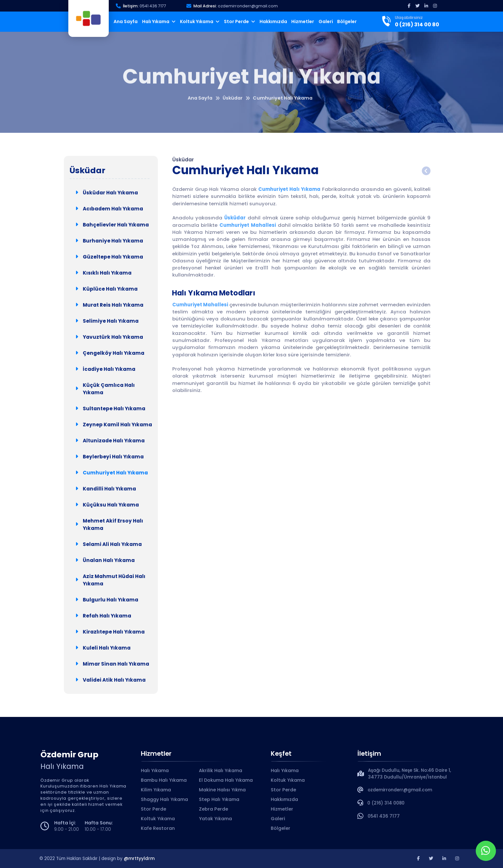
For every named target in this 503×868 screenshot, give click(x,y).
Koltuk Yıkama (200, 21)
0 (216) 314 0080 (386, 803)
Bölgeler (347, 21)
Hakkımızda (273, 21)
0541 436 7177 (153, 6)
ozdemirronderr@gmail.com (248, 6)
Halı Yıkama (159, 21)
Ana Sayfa (126, 21)
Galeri (326, 21)
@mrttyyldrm (139, 859)
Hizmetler (303, 21)
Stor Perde (240, 21)
